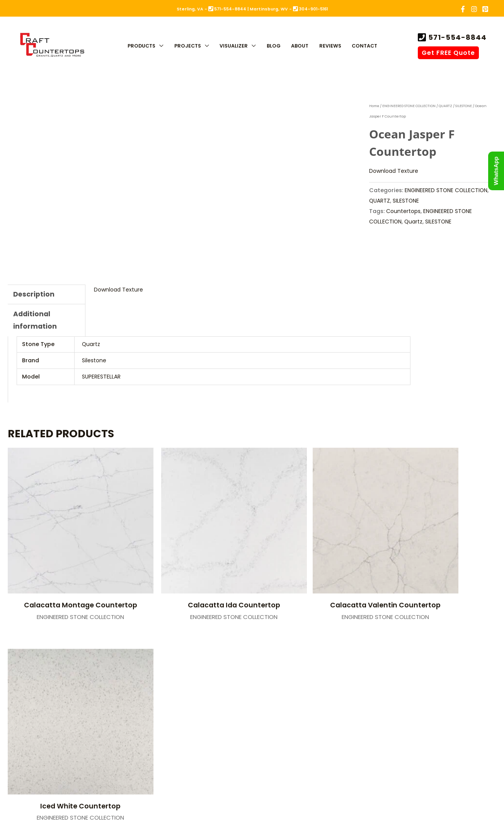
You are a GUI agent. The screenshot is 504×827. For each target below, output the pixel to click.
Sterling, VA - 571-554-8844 (211, 9)
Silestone (94, 362)
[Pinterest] (485, 9)
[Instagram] (474, 9)
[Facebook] (463, 9)
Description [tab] (34, 294)
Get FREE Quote (448, 53)
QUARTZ (448, 106)
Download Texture (395, 171)
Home (375, 106)
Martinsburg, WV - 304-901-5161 (289, 9)
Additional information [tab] (35, 321)
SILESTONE (466, 106)
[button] (159, 46)
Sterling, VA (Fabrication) (166, 673)
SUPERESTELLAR (101, 378)
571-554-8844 (456, 37)
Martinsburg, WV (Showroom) (313, 673)
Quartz (415, 221)
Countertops (404, 211)
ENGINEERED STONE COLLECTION (411, 106)
